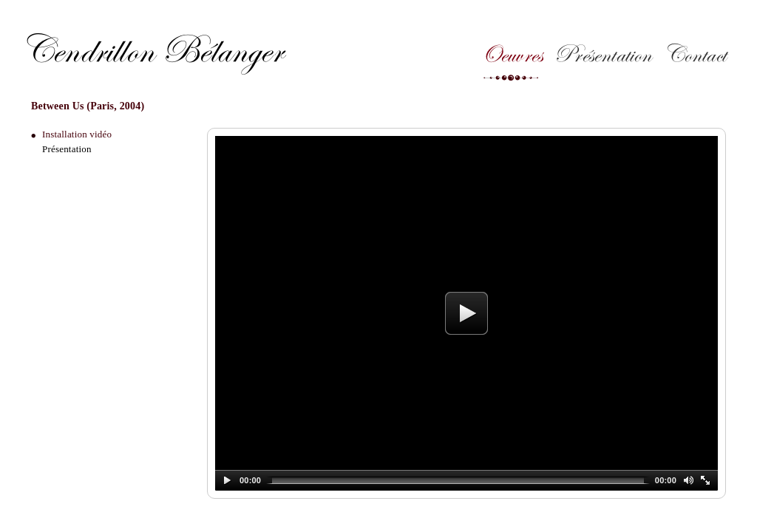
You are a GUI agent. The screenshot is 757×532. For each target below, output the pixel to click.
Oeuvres (511, 59)
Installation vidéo (77, 134)
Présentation (602, 59)
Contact (695, 59)
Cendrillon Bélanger (151, 51)
